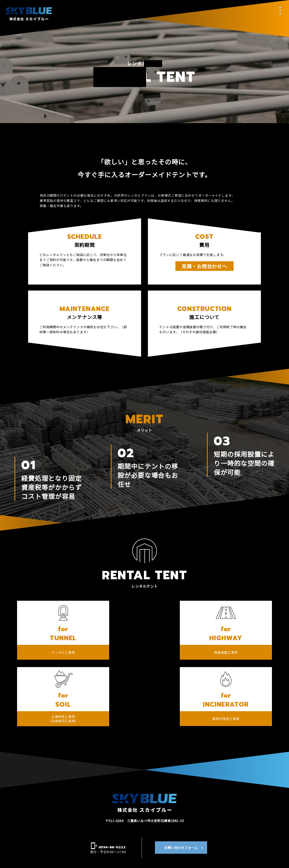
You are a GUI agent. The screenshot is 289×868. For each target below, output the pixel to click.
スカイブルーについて (57, 820)
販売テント (174, 841)
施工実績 (232, 820)
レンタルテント (174, 831)
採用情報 (232, 833)
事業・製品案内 (174, 820)
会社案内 (115, 820)
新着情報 (57, 833)
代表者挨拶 (115, 831)
